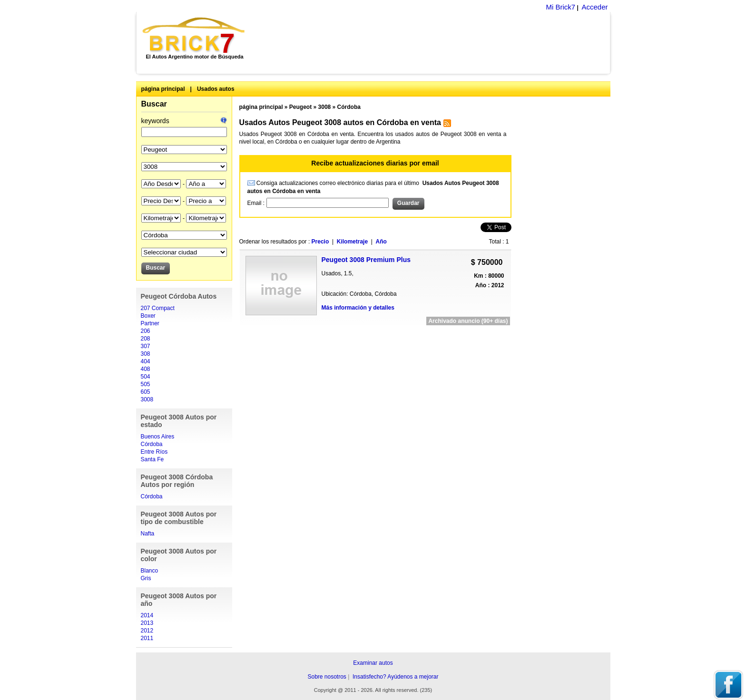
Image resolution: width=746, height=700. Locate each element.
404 (146, 361)
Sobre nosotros (327, 677)
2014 (147, 615)
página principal (163, 89)
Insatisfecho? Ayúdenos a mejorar (396, 677)
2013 (147, 623)
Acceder (594, 7)
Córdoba (152, 444)
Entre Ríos (154, 452)
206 (146, 331)
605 (146, 392)
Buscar (154, 104)
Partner (150, 323)
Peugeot (300, 107)
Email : (257, 203)
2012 (147, 631)
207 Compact (158, 308)
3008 (147, 399)
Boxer (148, 316)
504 (146, 377)
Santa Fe (152, 459)
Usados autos (216, 89)
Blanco (150, 571)
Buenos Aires (158, 437)
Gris (146, 578)
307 (146, 346)
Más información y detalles (358, 308)
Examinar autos (373, 663)
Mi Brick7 (560, 7)
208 (146, 339)
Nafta (148, 534)
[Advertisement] (433, 43)
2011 (147, 638)
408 (146, 369)
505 (146, 384)
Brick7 (194, 35)
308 (146, 354)
